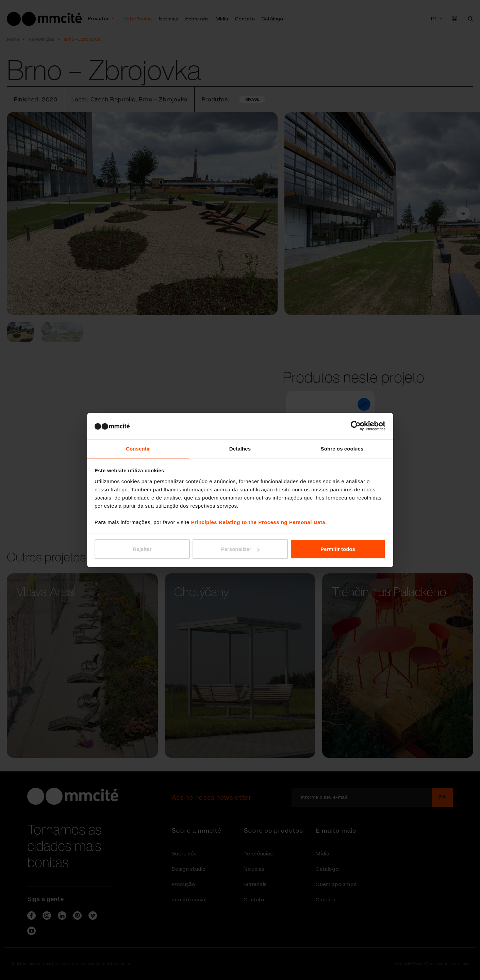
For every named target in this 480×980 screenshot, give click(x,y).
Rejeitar (142, 549)
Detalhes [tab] (240, 448)
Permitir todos (338, 549)
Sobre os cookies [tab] (342, 448)
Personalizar (240, 549)
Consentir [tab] (138, 448)
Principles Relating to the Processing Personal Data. (259, 522)
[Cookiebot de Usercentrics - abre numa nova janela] (356, 426)
